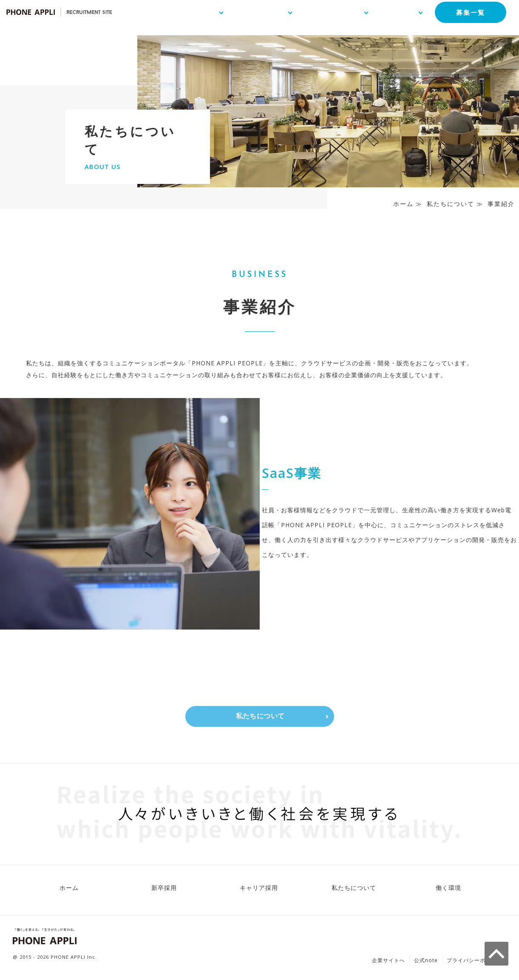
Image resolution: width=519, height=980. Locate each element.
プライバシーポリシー (474, 962)
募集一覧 (466, 16)
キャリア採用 (259, 889)
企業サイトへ (389, 962)
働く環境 (448, 889)
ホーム (403, 204)
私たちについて (451, 204)
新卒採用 (164, 889)
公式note (426, 962)
